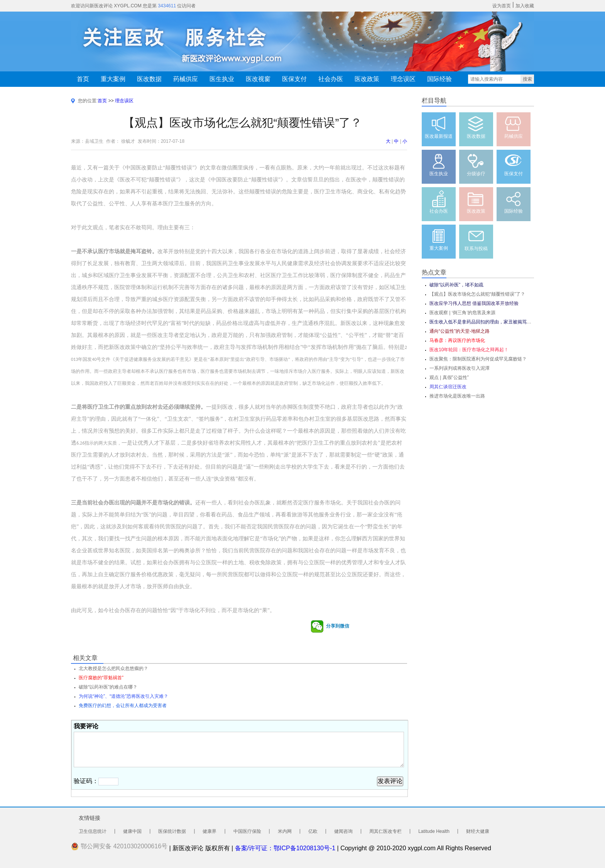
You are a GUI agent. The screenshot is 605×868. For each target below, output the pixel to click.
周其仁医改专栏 (385, 831)
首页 (83, 79)
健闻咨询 (343, 831)
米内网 (285, 831)
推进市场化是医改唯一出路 (457, 396)
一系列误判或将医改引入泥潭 (460, 368)
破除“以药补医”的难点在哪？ (108, 687)
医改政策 (367, 79)
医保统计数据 (172, 831)
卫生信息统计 (93, 831)
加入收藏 (525, 6)
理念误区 (403, 79)
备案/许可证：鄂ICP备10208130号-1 (285, 848)
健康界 (210, 831)
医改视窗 (258, 79)
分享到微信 (330, 626)
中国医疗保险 (247, 831)
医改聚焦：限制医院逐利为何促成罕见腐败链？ (478, 359)
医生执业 (222, 79)
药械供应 (186, 79)
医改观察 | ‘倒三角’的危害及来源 (462, 313)
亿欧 (313, 831)
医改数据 (149, 79)
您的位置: (88, 101)
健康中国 (132, 831)
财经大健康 (478, 831)
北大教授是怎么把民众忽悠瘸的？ (113, 668)
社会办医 (331, 79)
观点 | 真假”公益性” (449, 377)
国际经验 (439, 79)
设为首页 (502, 6)
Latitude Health (434, 831)
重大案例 (113, 79)
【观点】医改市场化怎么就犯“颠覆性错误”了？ (477, 294)
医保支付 (294, 79)
